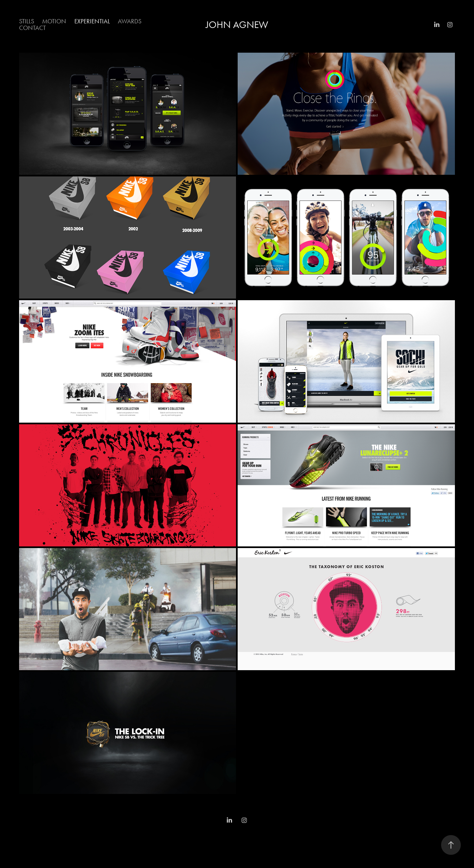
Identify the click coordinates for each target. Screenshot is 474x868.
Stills (27, 21)
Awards (130, 21)
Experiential (92, 21)
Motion (54, 21)
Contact (32, 28)
